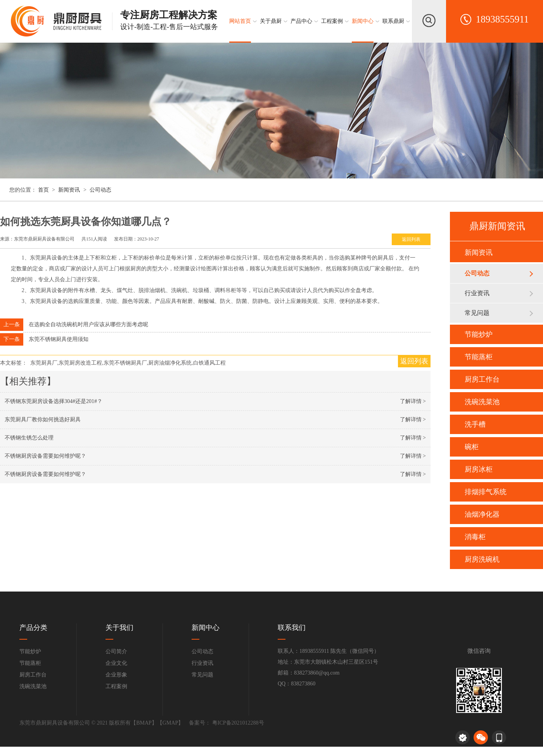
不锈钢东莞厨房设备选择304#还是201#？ (54, 401)
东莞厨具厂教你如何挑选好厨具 (43, 420)
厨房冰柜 (479, 469)
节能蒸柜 (479, 357)
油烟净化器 (482, 514)
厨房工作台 (482, 379)
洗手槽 (475, 424)
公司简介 (116, 651)
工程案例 (332, 21)
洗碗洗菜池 (482, 402)
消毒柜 (475, 537)
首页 (44, 190)
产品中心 (301, 21)
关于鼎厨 (271, 21)
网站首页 (240, 21)
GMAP (170, 723)
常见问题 (477, 313)
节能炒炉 (479, 334)
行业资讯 (477, 293)
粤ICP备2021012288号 (237, 723)
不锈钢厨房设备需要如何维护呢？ (45, 456)
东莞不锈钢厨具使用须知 (59, 339)
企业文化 (116, 663)
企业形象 (116, 675)
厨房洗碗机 (482, 559)
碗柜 (472, 447)
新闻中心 (363, 21)
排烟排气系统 (486, 492)
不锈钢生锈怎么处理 (29, 438)
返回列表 (411, 239)
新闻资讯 (69, 190)
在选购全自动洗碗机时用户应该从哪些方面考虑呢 (88, 324)
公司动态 (100, 190)
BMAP (144, 723)
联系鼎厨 (393, 21)
